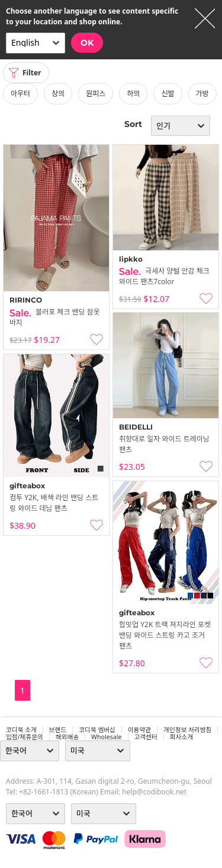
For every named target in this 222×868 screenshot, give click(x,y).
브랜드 (58, 730)
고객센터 (146, 737)
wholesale (107, 737)
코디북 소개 (21, 730)
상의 (58, 93)
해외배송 (67, 737)
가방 (202, 93)
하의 (133, 93)
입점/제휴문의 (25, 737)
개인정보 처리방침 (187, 730)
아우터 (20, 93)
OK (87, 43)
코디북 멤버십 (97, 730)
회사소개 (181, 737)
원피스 (96, 93)
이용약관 (139, 730)
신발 (168, 93)
